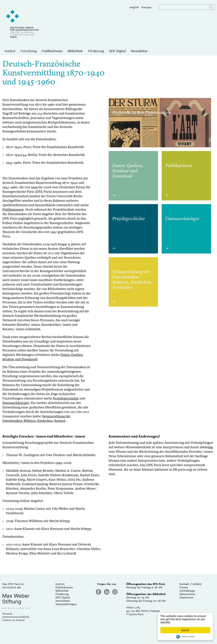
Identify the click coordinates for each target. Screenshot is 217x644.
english (134, 7)
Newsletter (139, 51)
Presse (184, 587)
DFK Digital (117, 51)
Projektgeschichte (66, 399)
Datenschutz (187, 594)
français (146, 7)
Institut (10, 51)
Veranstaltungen (66, 604)
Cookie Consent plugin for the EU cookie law (185, 637)
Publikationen (52, 51)
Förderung (96, 51)
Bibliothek (75, 51)
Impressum (186, 597)
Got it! (185, 630)
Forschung (29, 51)
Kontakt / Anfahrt (191, 584)
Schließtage (187, 591)
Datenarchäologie (15, 403)
